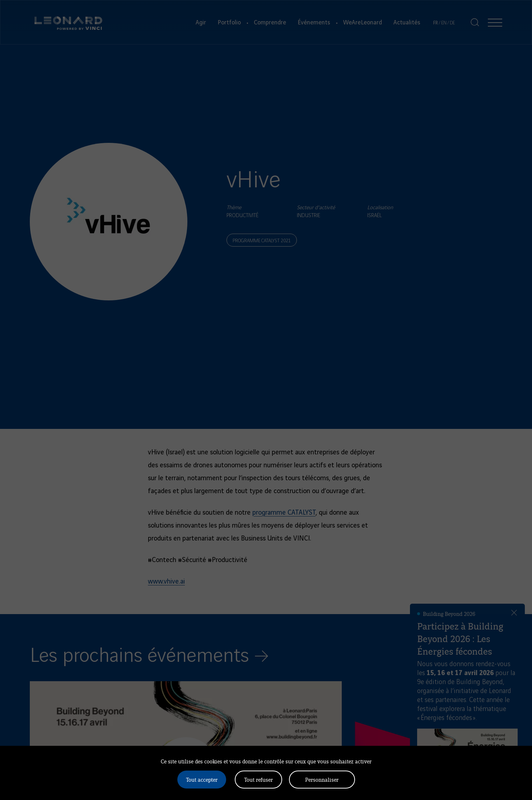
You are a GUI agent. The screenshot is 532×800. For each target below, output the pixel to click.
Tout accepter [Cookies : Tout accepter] (202, 779)
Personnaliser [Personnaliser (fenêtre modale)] (322, 779)
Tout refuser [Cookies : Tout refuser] (258, 779)
